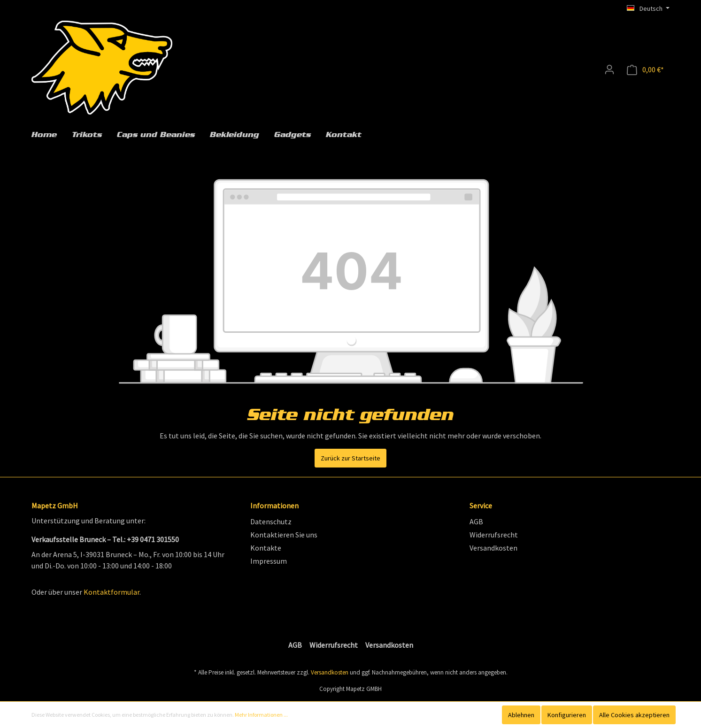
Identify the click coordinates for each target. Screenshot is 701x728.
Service (481, 506)
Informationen (274, 506)
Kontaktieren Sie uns (284, 535)
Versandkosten (493, 548)
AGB (476, 521)
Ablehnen (521, 715)
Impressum (269, 561)
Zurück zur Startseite (350, 458)
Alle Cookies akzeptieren (634, 715)
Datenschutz (271, 521)
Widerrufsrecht (494, 535)
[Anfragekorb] (645, 70)
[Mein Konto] (609, 69)
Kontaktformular (112, 592)
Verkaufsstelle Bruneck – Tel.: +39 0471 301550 (105, 539)
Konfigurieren (567, 715)
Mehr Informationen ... (261, 715)
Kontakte (266, 548)
